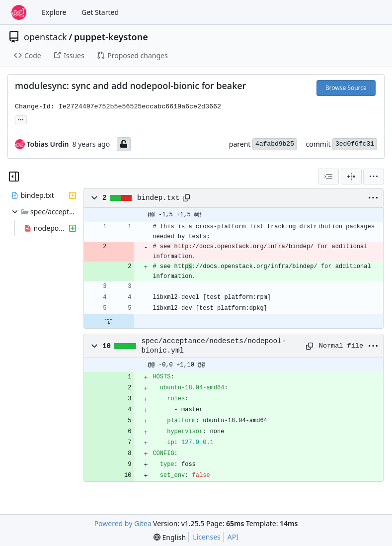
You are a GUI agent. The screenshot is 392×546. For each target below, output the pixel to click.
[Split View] (351, 177)
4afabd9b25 (275, 144)
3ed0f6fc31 (355, 144)
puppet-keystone (111, 37)
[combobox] (328, 177)
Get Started (100, 12)
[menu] (374, 177)
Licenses (207, 537)
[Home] (19, 12)
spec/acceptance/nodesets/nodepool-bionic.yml (214, 346)
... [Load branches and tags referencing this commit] (21, 119)
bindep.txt (158, 198)
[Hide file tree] (14, 177)
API (233, 537)
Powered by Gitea (123, 523)
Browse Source (346, 88)
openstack (45, 37)
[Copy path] (186, 198)
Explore (54, 12)
